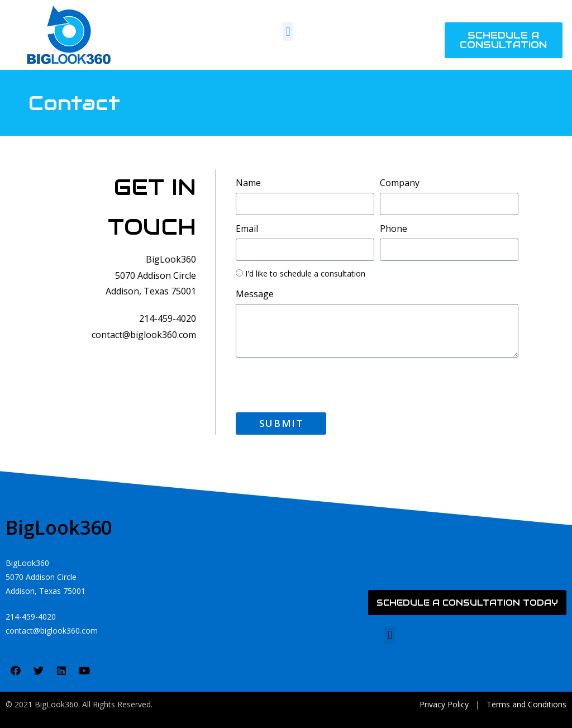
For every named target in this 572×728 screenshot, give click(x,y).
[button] (288, 32)
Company (400, 183)
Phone (394, 229)
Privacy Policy (444, 704)
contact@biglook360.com (144, 335)
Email (247, 229)
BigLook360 (59, 527)
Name (248, 183)
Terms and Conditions (526, 704)
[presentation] (321, 385)
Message (255, 294)
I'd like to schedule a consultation (305, 273)
